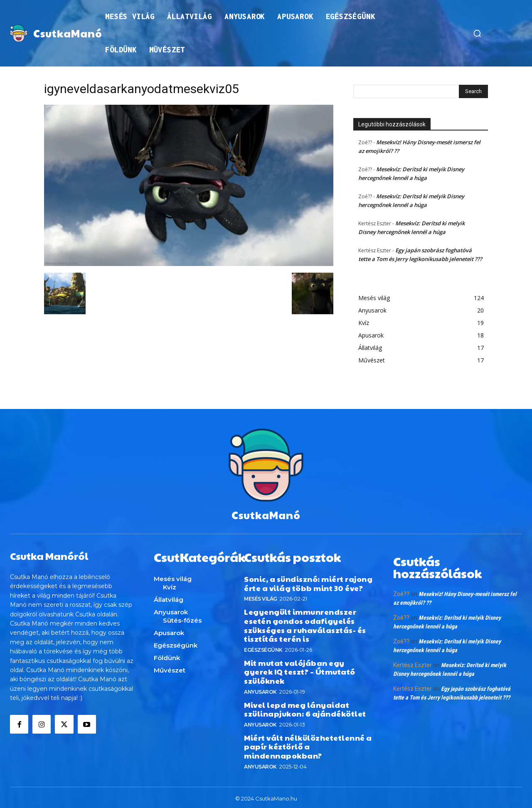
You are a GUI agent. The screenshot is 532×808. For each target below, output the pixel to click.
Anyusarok (260, 689)
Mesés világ (261, 597)
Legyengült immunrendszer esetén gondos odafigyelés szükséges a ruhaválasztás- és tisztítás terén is (305, 623)
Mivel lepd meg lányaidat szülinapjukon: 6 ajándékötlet (305, 707)
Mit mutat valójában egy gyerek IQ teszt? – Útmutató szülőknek (300, 670)
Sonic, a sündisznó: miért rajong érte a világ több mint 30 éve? (308, 581)
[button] (477, 33)
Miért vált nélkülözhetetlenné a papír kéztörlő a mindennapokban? (308, 744)
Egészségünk (263, 648)
